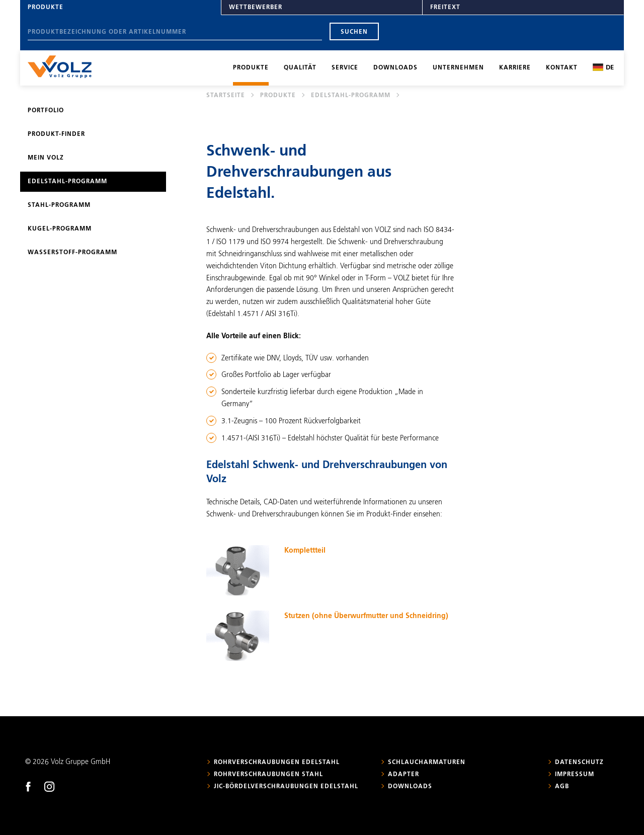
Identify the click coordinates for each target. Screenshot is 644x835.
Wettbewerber (256, 8)
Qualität (300, 68)
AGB (562, 787)
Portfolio (46, 111)
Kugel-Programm (60, 229)
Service (345, 68)
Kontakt (562, 68)
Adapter (404, 775)
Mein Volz (46, 158)
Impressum (575, 775)
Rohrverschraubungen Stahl (268, 775)
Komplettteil (305, 551)
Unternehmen (458, 68)
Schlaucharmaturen (427, 763)
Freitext (445, 8)
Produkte (46, 8)
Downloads (395, 68)
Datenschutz (579, 763)
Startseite (226, 96)
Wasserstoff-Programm (72, 253)
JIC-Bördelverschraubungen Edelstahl (286, 787)
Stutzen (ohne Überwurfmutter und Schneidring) (366, 616)
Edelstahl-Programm (351, 96)
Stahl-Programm (59, 205)
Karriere (515, 68)
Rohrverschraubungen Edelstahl (277, 763)
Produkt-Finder (56, 134)
